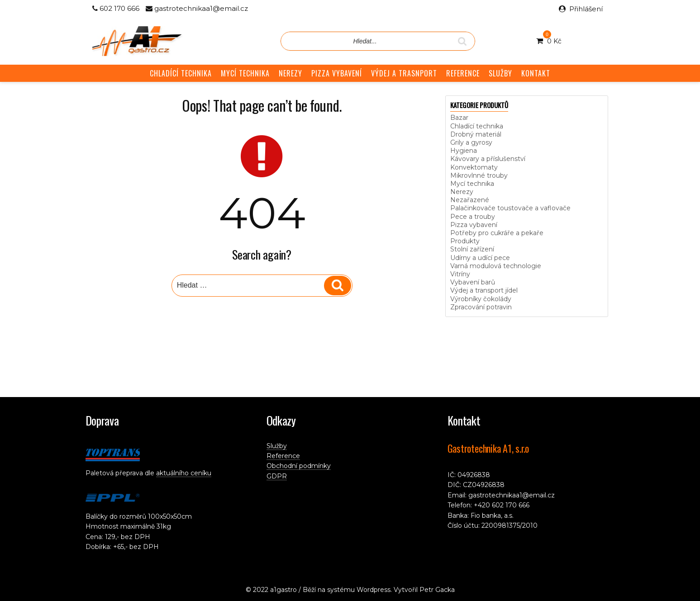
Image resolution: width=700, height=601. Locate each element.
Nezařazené (470, 200)
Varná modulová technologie (496, 266)
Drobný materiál (476, 134)
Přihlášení (586, 9)
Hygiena (464, 151)
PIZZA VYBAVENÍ (337, 73)
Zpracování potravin (481, 307)
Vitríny (460, 274)
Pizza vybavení (474, 225)
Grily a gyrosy (471, 142)
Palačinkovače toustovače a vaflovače (510, 208)
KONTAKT (536, 73)
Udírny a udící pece (480, 258)
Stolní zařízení (472, 249)
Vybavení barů (473, 282)
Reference (283, 456)
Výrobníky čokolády (481, 299)
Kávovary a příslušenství (488, 159)
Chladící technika (477, 126)
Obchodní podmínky (299, 466)
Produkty (465, 241)
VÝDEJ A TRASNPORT (404, 73)
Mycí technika (472, 184)
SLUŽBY (500, 73)
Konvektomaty (474, 167)
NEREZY (290, 73)
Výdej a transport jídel (484, 290)
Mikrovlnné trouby (479, 175)
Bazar (459, 118)
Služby (277, 446)
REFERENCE (463, 73)
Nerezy (462, 192)
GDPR (277, 476)
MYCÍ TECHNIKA (245, 73)
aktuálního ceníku (184, 473)
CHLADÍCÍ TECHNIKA (181, 73)
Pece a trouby (473, 217)
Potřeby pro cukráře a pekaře (497, 233)
